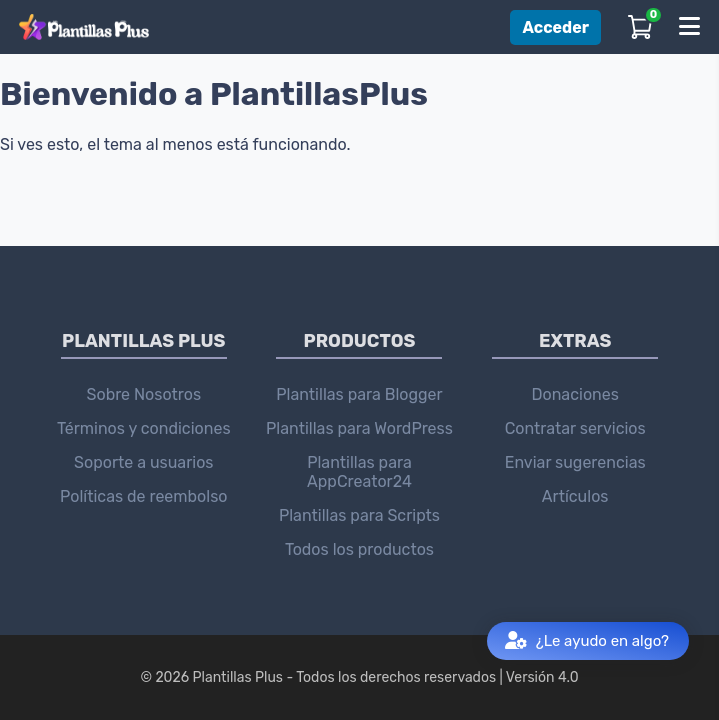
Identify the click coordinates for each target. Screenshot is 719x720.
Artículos (575, 496)
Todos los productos (359, 549)
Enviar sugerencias (575, 462)
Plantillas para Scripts (359, 515)
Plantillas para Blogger (359, 394)
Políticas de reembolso (143, 496)
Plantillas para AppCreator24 (359, 472)
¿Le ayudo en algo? (587, 641)
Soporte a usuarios (143, 462)
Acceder (555, 27)
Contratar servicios (575, 428)
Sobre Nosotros (144, 394)
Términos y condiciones (144, 428)
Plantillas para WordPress (359, 428)
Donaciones (574, 394)
